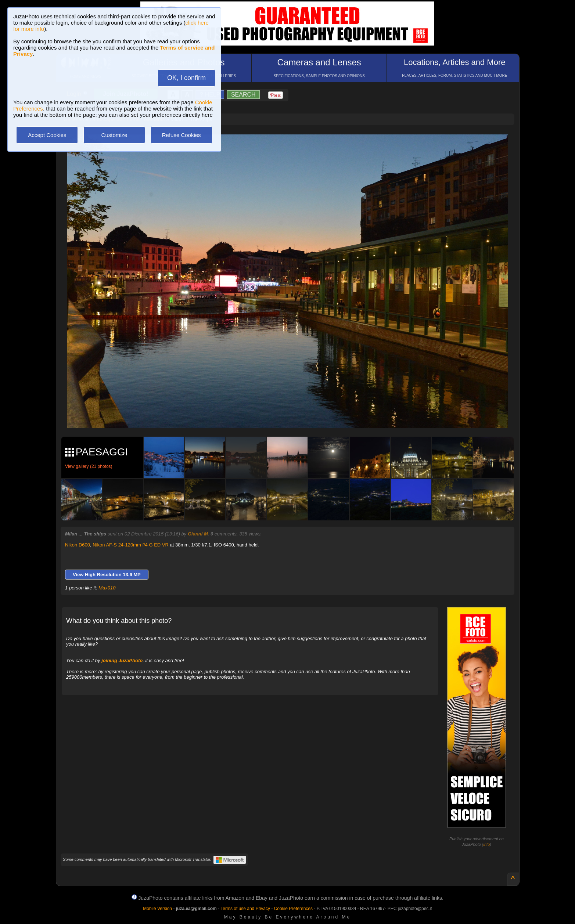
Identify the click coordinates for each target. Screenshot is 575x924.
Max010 (107, 588)
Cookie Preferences (293, 909)
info (487, 844)
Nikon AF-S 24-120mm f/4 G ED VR (131, 545)
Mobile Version (157, 909)
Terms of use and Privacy (245, 909)
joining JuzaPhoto (122, 660)
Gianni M (198, 534)
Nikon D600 (78, 545)
